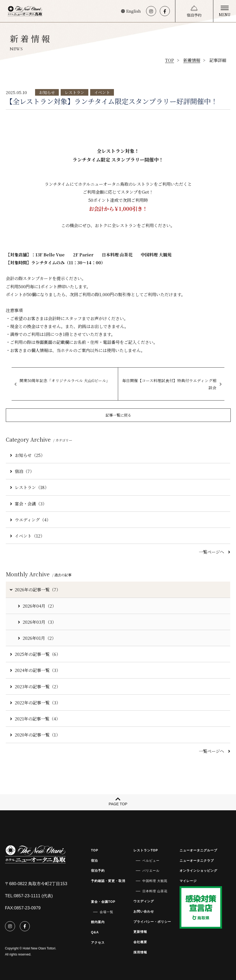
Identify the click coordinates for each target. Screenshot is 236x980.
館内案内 (98, 922)
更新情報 (140, 932)
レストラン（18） (29, 487)
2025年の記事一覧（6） (35, 654)
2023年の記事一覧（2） (35, 686)
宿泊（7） (22, 471)
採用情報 (140, 952)
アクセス (98, 943)
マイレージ (188, 881)
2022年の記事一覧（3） (35, 703)
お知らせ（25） (27, 455)
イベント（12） (27, 536)
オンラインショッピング (198, 871)
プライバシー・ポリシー (152, 922)
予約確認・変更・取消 (108, 881)
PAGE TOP (118, 804)
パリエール (151, 871)
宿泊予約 (194, 15)
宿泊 (94, 861)
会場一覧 (107, 912)
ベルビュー (151, 861)
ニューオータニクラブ (197, 861)
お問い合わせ (144, 911)
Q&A (95, 932)
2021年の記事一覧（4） (35, 719)
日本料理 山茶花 (155, 891)
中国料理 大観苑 (155, 881)
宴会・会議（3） (28, 504)
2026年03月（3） (37, 622)
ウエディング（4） (30, 520)
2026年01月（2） (37, 638)
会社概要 (140, 942)
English (131, 11)
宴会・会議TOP (103, 902)
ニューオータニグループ (198, 850)
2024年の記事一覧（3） (35, 670)
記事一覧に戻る (118, 415)
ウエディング (144, 901)
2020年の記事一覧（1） (35, 735)
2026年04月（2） (37, 606)
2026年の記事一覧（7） (35, 589)
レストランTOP (146, 850)
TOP (95, 850)
